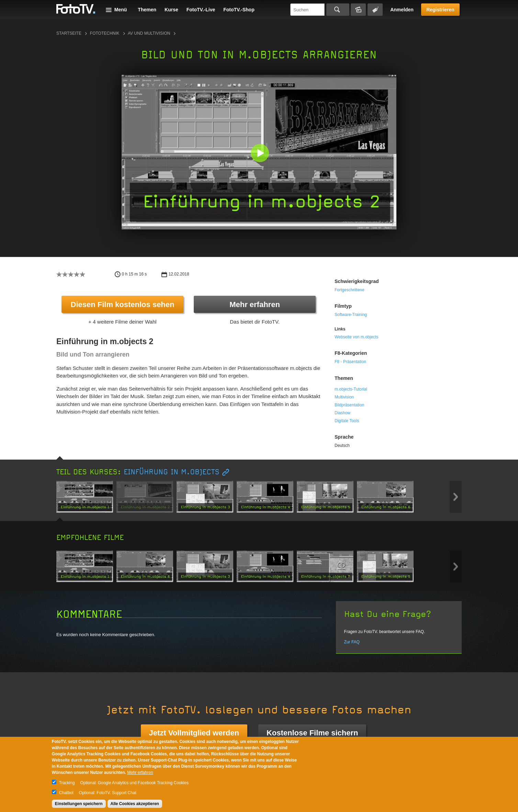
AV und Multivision (149, 33)
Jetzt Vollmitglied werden (194, 733)
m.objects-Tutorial (351, 389)
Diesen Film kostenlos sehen (123, 304)
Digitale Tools (347, 421)
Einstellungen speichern (79, 804)
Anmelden (402, 10)
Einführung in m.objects (172, 472)
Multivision (344, 397)
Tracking (67, 783)
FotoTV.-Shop (239, 10)
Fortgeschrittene (350, 290)
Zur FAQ (352, 642)
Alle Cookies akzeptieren (135, 804)
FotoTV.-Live (201, 10)
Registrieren (440, 10)
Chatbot (66, 793)
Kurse (171, 10)
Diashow (342, 413)
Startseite (69, 33)
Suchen (338, 10)
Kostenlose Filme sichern (312, 733)
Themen (147, 10)
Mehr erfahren (255, 304)
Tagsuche (375, 10)
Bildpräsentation (349, 405)
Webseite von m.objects (356, 337)
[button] (261, 154)
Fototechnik (105, 33)
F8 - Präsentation (350, 362)
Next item (456, 497)
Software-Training (351, 315)
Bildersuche (358, 10)
